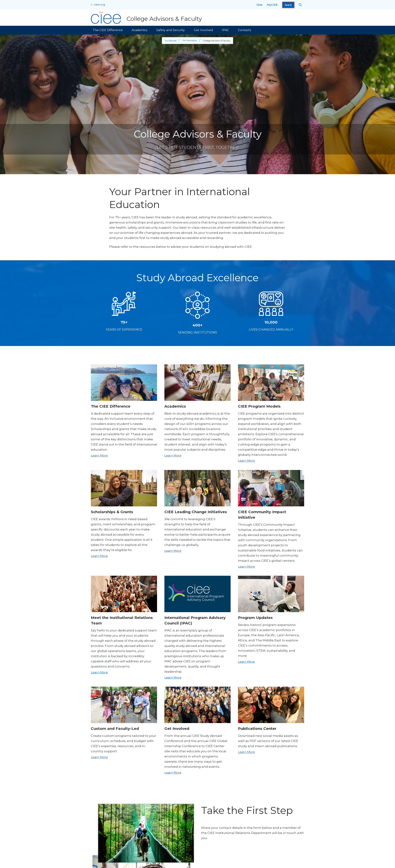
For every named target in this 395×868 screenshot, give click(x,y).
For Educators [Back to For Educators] (190, 41)
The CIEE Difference (108, 30)
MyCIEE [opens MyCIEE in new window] (272, 5)
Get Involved (203, 30)
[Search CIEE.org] (300, 5)
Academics (139, 30)
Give (259, 5)
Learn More (99, 456)
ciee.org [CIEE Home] (99, 5)
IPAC (225, 30)
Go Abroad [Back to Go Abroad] (170, 41)
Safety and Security (171, 30)
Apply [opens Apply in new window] (288, 5)
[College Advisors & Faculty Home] (146, 18)
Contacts (244, 30)
